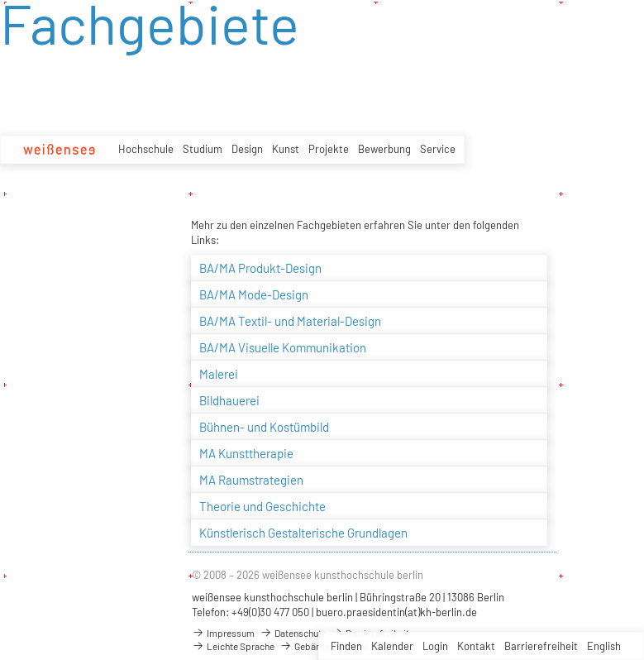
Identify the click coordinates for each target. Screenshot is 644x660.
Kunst (286, 149)
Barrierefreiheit (541, 646)
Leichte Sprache (233, 646)
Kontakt (476, 646)
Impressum (223, 633)
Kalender (392, 646)
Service (438, 149)
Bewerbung (384, 149)
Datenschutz (293, 633)
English (604, 646)
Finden (346, 646)
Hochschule (146, 149)
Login (435, 646)
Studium (203, 149)
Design (247, 149)
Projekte (329, 149)
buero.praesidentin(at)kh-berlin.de (396, 612)
